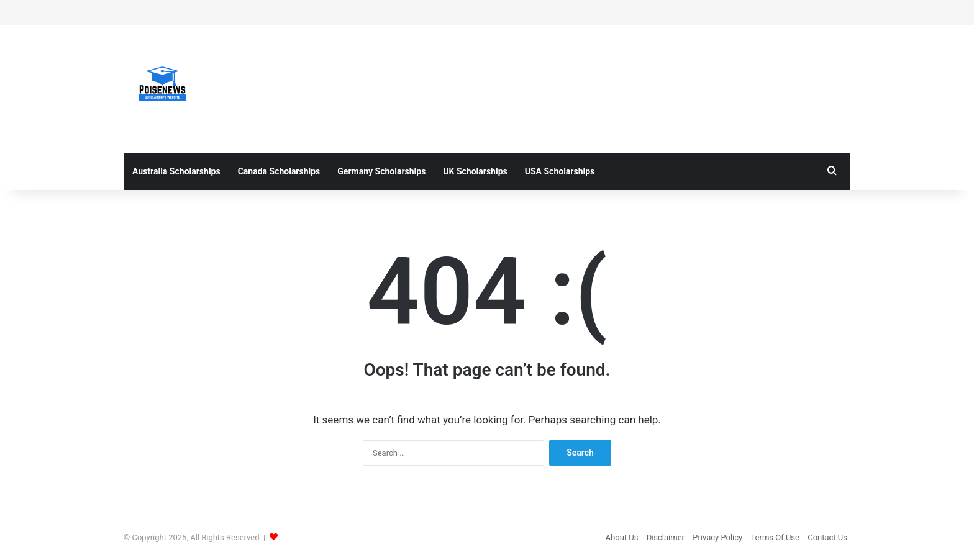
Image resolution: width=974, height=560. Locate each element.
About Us (621, 537)
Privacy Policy (717, 537)
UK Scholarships (475, 171)
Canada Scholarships (279, 171)
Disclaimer (666, 537)
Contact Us (827, 537)
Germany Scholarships (381, 171)
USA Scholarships (560, 171)
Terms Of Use (775, 537)
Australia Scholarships (176, 171)
